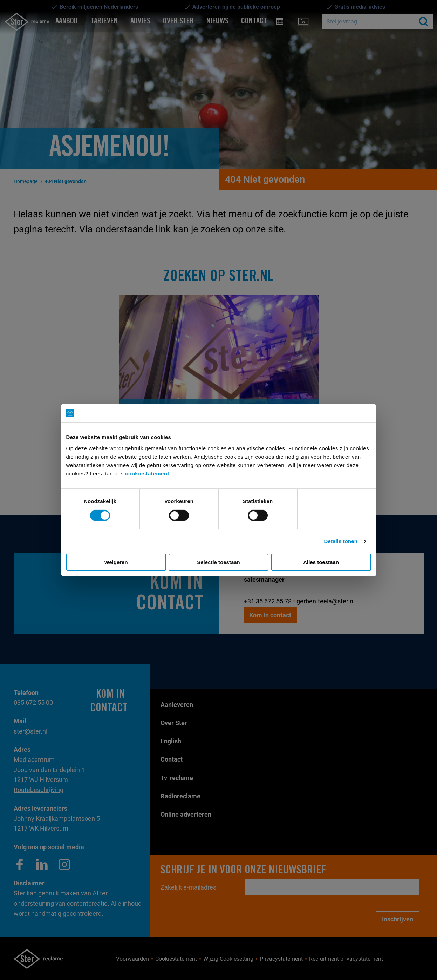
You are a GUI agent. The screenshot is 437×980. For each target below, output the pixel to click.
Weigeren (116, 562)
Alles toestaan (321, 562)
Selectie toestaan (218, 562)
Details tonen (341, 541)
